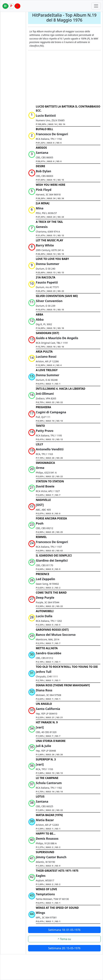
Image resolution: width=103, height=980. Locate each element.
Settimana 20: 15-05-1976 (64, 948)
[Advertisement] (64, 78)
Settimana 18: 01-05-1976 (64, 930)
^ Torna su (64, 939)
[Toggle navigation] (96, 6)
